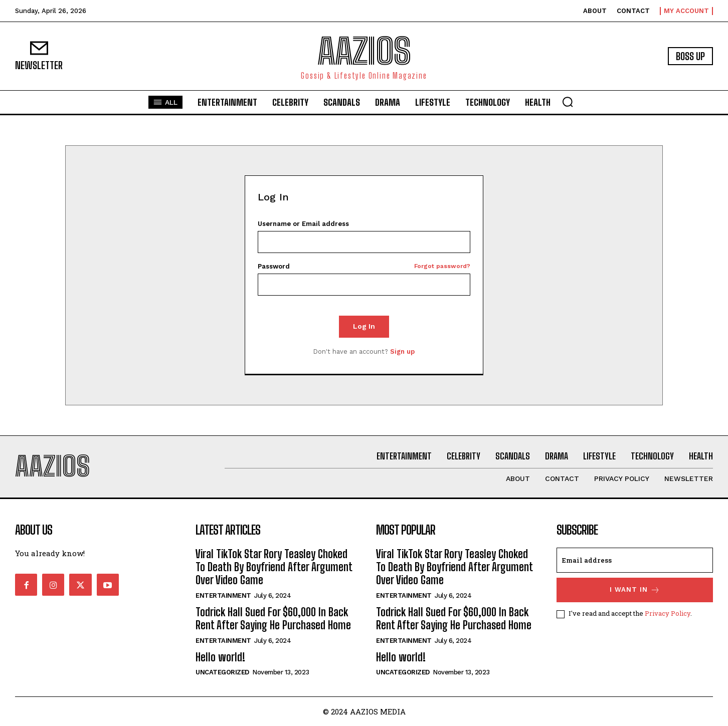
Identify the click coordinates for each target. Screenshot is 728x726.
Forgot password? (442, 266)
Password (364, 266)
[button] (568, 102)
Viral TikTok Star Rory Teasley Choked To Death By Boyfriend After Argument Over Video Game (274, 567)
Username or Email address (303, 224)
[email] (635, 560)
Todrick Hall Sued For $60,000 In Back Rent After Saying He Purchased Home (273, 619)
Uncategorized (222, 672)
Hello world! (220, 657)
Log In (364, 326)
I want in (635, 590)
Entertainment (223, 595)
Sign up (402, 351)
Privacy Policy (668, 613)
